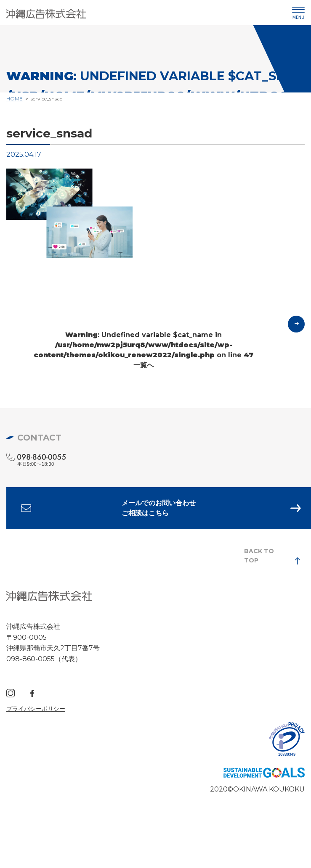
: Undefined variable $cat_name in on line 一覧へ (144, 350)
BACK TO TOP (259, 556)
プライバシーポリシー (36, 709)
